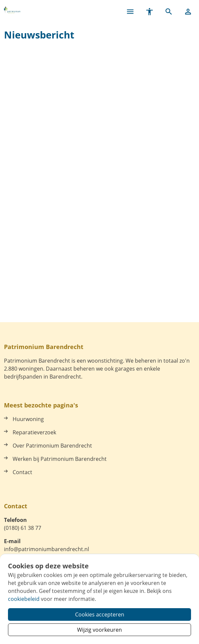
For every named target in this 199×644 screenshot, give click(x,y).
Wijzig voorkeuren (99, 630)
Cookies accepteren (100, 614)
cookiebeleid (24, 599)
